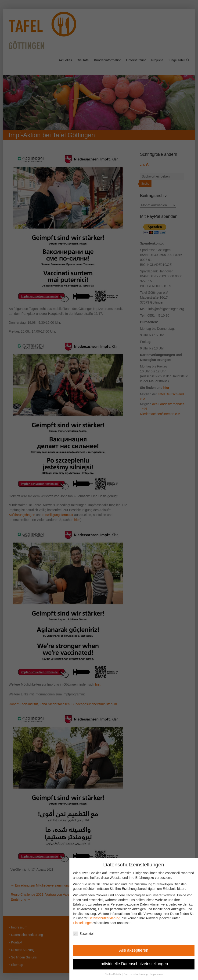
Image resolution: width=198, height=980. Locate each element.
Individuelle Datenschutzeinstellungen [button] (137, 964)
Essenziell (87, 934)
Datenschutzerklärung (108, 918)
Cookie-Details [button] (116, 974)
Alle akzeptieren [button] (137, 950)
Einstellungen (86, 923)
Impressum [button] (160, 974)
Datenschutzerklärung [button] (139, 974)
